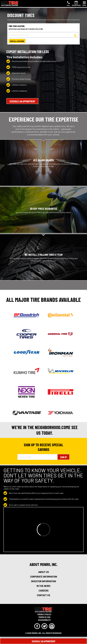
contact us (43, 595)
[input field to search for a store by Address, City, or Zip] (43, 35)
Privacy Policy (44, 614)
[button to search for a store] (75, 35)
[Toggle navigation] (84, 4)
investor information (44, 581)
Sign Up (64, 457)
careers (44, 591)
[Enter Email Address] (38, 457)
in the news (43, 586)
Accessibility (44, 620)
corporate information (44, 577)
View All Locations (17, 41)
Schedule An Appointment (44, 641)
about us (44, 572)
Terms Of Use (44, 617)
